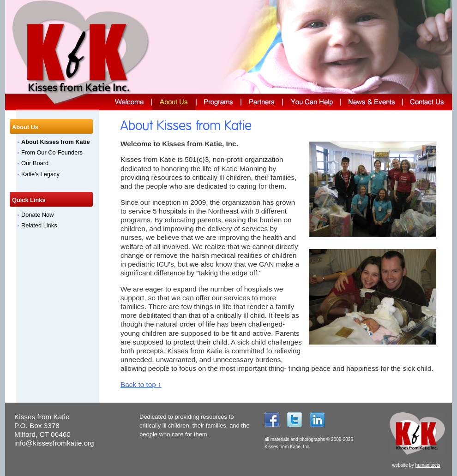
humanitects (428, 465)
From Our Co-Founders (52, 152)
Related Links (39, 225)
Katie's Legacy (40, 174)
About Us (25, 127)
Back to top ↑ (141, 384)
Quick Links (29, 200)
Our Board (35, 163)
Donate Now (37, 215)
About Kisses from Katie (56, 142)
